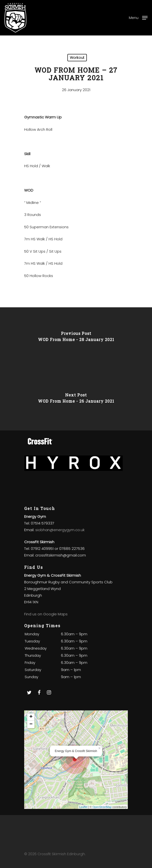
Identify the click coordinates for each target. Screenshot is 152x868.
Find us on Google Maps (46, 614)
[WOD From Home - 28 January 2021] (76, 338)
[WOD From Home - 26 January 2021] (76, 400)
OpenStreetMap (102, 807)
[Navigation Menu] (138, 17)
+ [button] (31, 717)
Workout (77, 58)
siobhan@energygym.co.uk (60, 530)
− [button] (31, 724)
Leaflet (84, 807)
